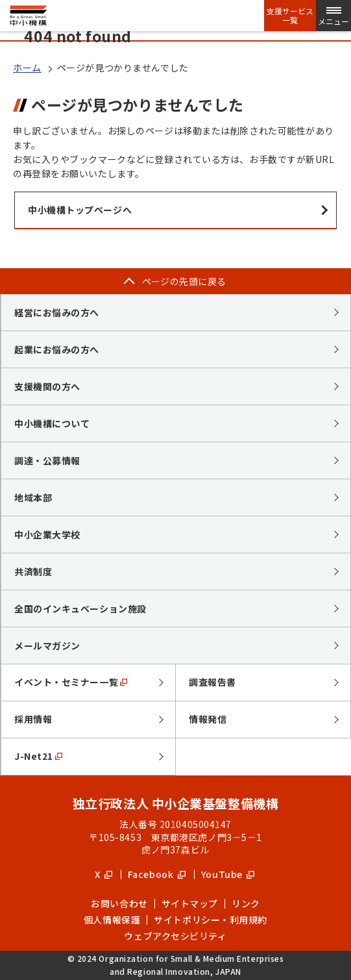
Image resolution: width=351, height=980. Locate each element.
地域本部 (33, 497)
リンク (246, 903)
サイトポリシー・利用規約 (211, 920)
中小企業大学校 (47, 534)
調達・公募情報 (47, 460)
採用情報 (33, 719)
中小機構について (52, 423)
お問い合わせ (119, 903)
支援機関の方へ (47, 386)
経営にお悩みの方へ (57, 312)
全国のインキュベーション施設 (80, 609)
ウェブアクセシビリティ (175, 936)
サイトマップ (190, 903)
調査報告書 (212, 682)
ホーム (27, 68)
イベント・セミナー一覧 (71, 682)
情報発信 (208, 719)
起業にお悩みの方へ (57, 349)
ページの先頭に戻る (184, 281)
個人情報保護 (112, 920)
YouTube (228, 874)
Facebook (157, 874)
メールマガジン (47, 646)
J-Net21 (38, 756)
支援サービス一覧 (290, 16)
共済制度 (33, 572)
